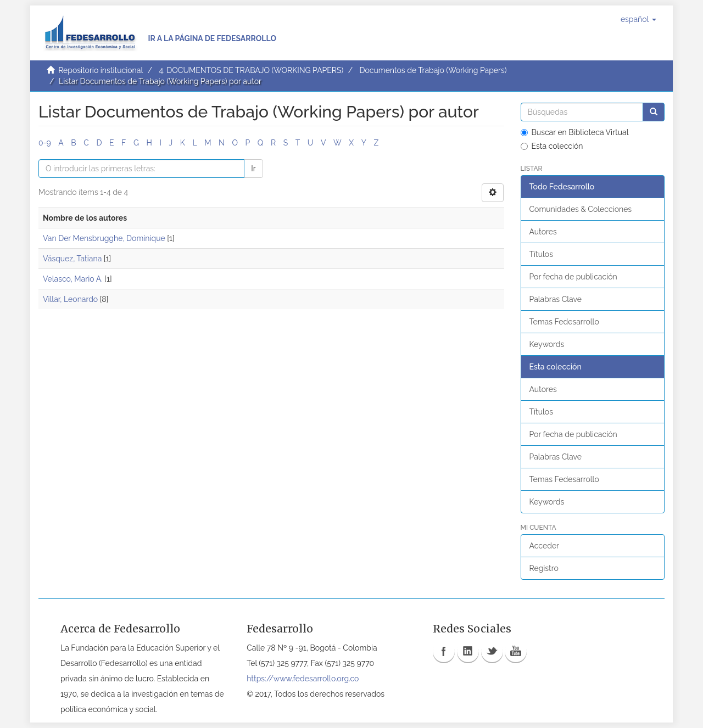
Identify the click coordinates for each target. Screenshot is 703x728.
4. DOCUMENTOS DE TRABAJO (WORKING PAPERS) (251, 70)
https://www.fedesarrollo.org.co (303, 679)
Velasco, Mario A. (73, 279)
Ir (253, 169)
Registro (544, 568)
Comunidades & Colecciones (581, 209)
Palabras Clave (556, 299)
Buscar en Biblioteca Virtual (575, 132)
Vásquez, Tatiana (72, 259)
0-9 (45, 143)
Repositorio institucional (101, 70)
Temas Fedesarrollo (564, 322)
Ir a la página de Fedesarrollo (212, 38)
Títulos (541, 254)
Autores (543, 232)
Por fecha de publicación (573, 277)
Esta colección (552, 146)
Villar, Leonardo (70, 299)
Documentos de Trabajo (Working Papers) (433, 70)
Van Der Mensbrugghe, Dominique (104, 238)
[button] (638, 19)
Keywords (547, 344)
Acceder (545, 546)
